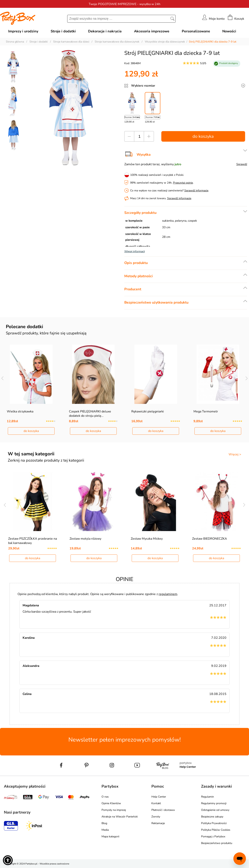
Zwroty (156, 817)
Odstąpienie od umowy (215, 810)
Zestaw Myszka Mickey (147, 539)
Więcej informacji (135, 251)
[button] (8, 860)
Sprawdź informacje (196, 191)
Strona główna (15, 42)
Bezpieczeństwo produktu (217, 843)
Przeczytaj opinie (183, 183)
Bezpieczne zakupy (212, 817)
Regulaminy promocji (214, 803)
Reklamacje (158, 823)
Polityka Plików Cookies (216, 830)
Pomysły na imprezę (114, 810)
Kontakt (156, 803)
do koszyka (203, 136)
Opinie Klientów (111, 803)
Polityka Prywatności (214, 823)
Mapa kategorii (110, 836)
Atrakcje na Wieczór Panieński (120, 817)
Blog (104, 823)
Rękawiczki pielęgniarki (148, 411)
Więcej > (235, 454)
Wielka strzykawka (20, 411)
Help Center (159, 797)
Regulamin (207, 797)
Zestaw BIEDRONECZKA (210, 539)
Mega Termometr (206, 411)
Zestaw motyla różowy (85, 539)
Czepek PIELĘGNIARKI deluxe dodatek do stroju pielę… (90, 414)
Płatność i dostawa (163, 810)
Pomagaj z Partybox (213, 836)
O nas (105, 797)
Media (105, 830)
